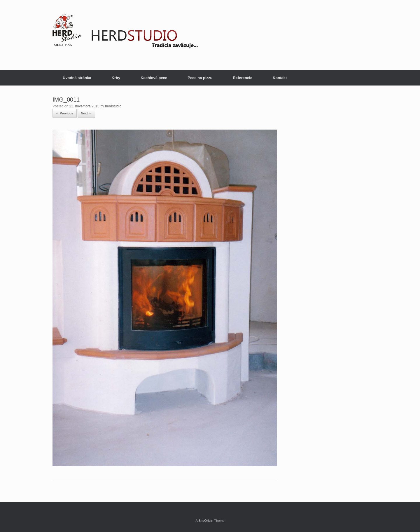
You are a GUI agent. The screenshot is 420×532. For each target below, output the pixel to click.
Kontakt (280, 78)
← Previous (65, 113)
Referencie (242, 78)
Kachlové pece (154, 78)
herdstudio (113, 106)
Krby (116, 78)
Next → (86, 113)
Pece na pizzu (200, 78)
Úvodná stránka (77, 78)
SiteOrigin (206, 521)
